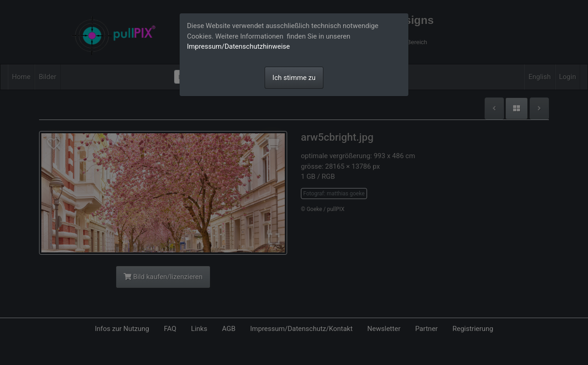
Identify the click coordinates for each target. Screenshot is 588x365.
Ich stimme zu (294, 78)
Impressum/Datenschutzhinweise (238, 46)
